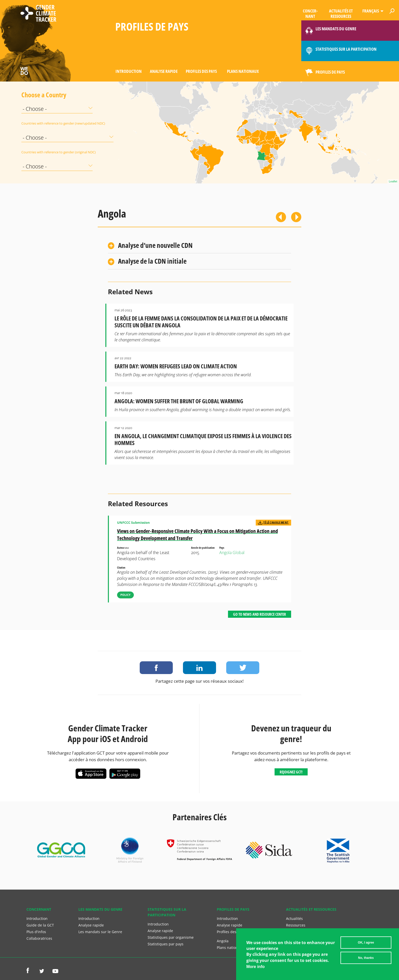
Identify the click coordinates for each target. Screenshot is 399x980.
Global (239, 553)
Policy (125, 595)
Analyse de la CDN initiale (152, 261)
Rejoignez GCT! (291, 772)
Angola (225, 553)
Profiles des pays (201, 71)
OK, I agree (366, 943)
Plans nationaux (243, 71)
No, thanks (366, 958)
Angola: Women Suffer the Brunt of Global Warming (179, 401)
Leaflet (393, 181)
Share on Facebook (156, 668)
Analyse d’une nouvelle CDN (155, 245)
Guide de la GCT (40, 925)
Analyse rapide (164, 71)
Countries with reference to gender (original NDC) (34, 152)
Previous (281, 217)
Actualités (294, 918)
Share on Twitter (243, 668)
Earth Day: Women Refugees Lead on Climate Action (176, 366)
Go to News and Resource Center (260, 614)
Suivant (296, 217)
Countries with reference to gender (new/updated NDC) (34, 123)
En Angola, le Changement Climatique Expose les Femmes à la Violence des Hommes (203, 439)
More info (255, 967)
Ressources (296, 925)
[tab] (199, 245)
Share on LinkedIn (199, 668)
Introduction (129, 71)
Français (371, 11)
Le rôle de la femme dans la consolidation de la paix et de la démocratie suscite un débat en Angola (201, 322)
